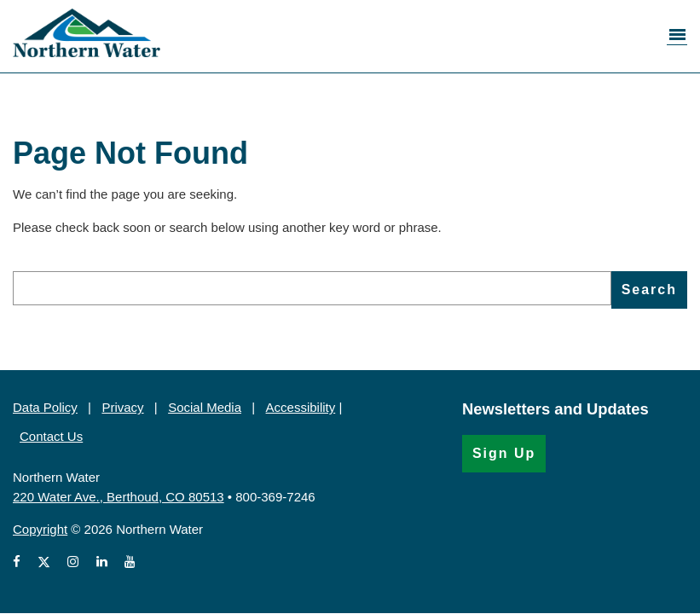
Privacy (122, 407)
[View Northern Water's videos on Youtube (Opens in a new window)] (130, 562)
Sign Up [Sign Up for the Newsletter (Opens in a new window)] (504, 453)
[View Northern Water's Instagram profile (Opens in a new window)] (73, 562)
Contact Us (51, 436)
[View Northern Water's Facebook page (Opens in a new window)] (20, 562)
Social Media (205, 407)
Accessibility (301, 407)
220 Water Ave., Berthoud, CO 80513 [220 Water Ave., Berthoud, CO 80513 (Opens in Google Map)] (119, 497)
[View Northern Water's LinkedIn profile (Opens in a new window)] (102, 562)
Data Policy (45, 407)
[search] (312, 288)
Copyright (40, 529)
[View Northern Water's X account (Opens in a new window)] (44, 562)
